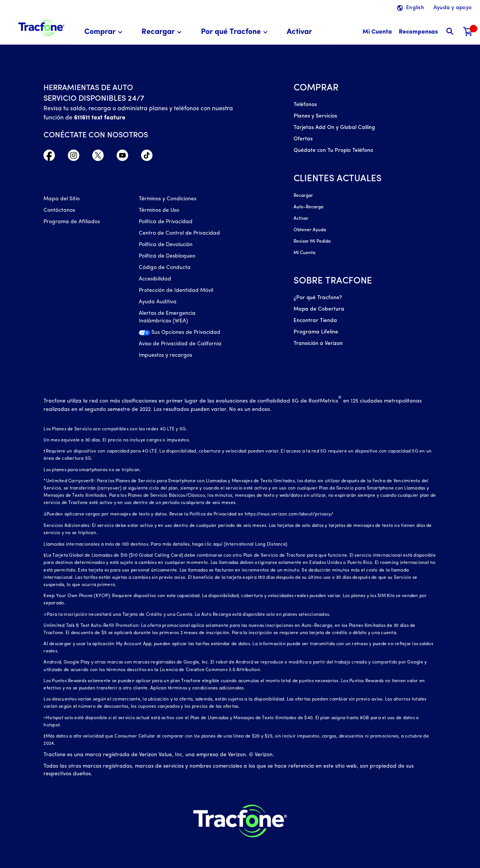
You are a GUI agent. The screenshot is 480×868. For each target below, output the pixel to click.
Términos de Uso (159, 210)
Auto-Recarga (308, 207)
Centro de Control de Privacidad (179, 233)
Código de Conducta (165, 268)
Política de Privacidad (166, 222)
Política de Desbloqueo (167, 256)
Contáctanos (59, 210)
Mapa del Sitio (62, 199)
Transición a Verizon (318, 344)
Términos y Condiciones (168, 199)
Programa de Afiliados (72, 222)
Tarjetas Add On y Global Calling (334, 128)
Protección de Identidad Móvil (176, 291)
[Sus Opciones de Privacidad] (181, 335)
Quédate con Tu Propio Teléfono (333, 151)
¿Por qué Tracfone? (318, 298)
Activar (301, 219)
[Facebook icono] (49, 157)
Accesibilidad (155, 279)
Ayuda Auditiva (158, 302)
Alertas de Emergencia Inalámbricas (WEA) (167, 317)
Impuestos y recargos (165, 355)
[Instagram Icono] (74, 157)
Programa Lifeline (316, 332)
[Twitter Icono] (98, 157)
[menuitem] (104, 32)
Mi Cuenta (304, 253)
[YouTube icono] (122, 157)
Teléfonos (305, 105)
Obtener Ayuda (310, 230)
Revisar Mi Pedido (312, 242)
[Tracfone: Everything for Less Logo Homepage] (41, 27)
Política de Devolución (166, 245)
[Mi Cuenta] (377, 32)
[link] (299, 32)
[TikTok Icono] (147, 157)
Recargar (303, 196)
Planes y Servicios (315, 116)
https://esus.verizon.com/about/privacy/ (289, 514)
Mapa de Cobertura (319, 309)
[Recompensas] (418, 32)
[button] (104, 32)
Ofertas (303, 139)
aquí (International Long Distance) (250, 544)
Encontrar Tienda (315, 321)
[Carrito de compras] (468, 32)
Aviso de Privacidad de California (180, 344)
